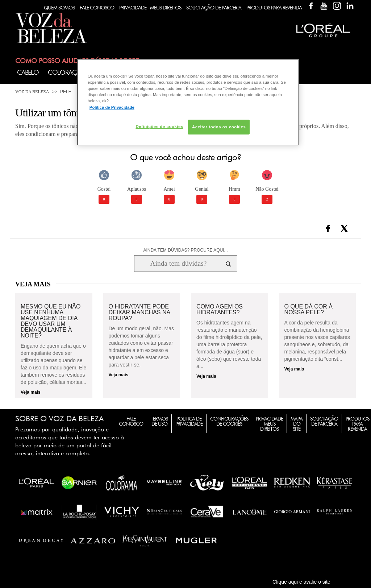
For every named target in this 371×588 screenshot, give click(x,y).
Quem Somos (59, 8)
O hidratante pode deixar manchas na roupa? (139, 312)
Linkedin (350, 6)
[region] (188, 102)
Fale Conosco (97, 8)
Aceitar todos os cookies (219, 127)
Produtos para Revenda (357, 424)
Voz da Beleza (32, 92)
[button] (328, 228)
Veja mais (31, 392)
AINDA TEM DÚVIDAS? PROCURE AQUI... (185, 250)
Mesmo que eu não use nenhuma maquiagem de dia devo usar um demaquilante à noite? (51, 321)
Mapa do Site (297, 424)
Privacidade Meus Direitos (269, 424)
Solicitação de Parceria (214, 8)
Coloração (66, 72)
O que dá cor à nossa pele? (309, 310)
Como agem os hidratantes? (220, 310)
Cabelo (28, 72)
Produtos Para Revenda (274, 8)
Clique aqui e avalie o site (301, 582)
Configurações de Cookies (229, 421)
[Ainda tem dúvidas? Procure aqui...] (178, 264)
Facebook (311, 6)
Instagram (337, 6)
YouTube (324, 6)
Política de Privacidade (189, 421)
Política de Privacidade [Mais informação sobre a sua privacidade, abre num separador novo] (112, 107)
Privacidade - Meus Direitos (150, 8)
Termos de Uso (159, 421)
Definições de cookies (159, 127)
